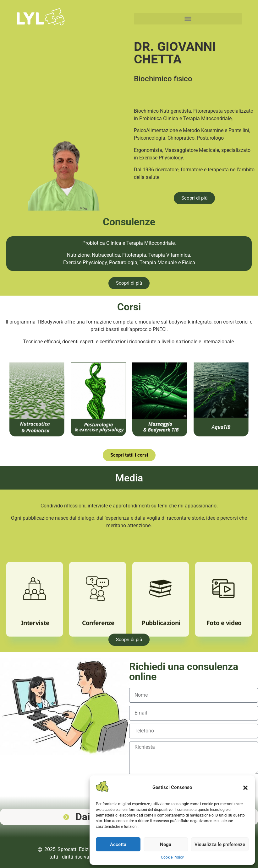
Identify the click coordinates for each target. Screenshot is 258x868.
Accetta (118, 844)
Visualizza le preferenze (220, 844)
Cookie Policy (172, 857)
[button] (245, 788)
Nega (166, 844)
